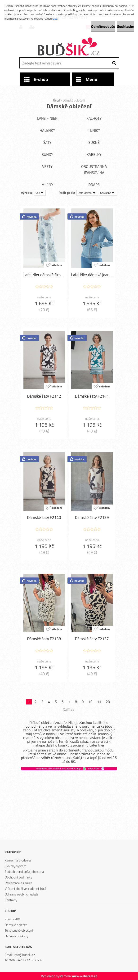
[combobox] (87, 193)
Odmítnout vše (103, 26)
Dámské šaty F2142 (44, 396)
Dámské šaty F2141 (92, 396)
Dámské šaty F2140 (44, 518)
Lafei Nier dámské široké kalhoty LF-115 (44, 275)
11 (99, 702)
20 (108, 702)
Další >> (69, 710)
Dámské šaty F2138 (44, 639)
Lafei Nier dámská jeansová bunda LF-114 (92, 275)
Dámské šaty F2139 (92, 518)
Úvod (56, 100)
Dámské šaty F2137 (92, 639)
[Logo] (69, 47)
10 (91, 702)
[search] (114, 63)
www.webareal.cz (84, 976)
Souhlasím (126, 26)
